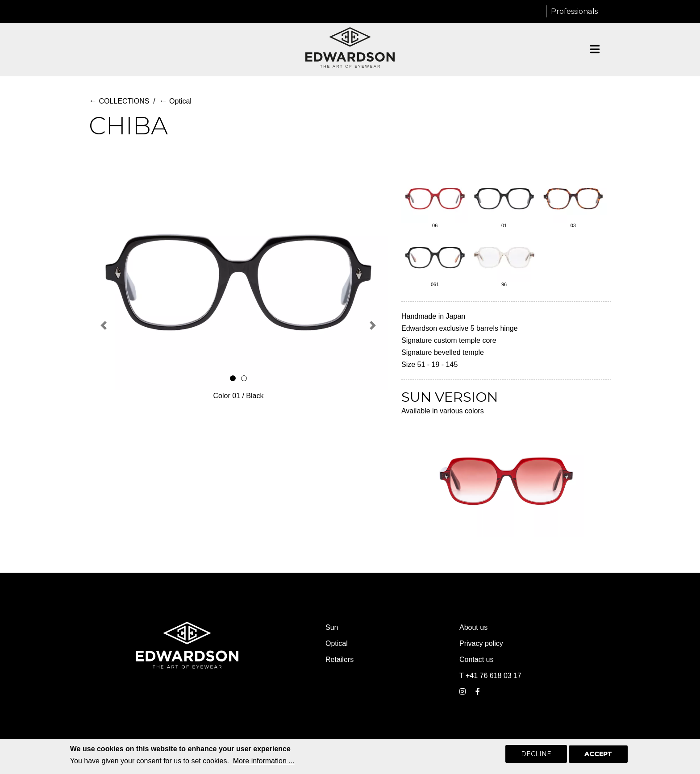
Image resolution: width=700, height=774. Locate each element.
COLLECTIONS (119, 101)
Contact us (476, 660)
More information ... (264, 763)
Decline (536, 756)
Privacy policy (481, 643)
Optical (175, 101)
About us (473, 627)
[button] (104, 325)
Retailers (340, 660)
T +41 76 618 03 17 (490, 676)
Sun (332, 627)
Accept (598, 756)
